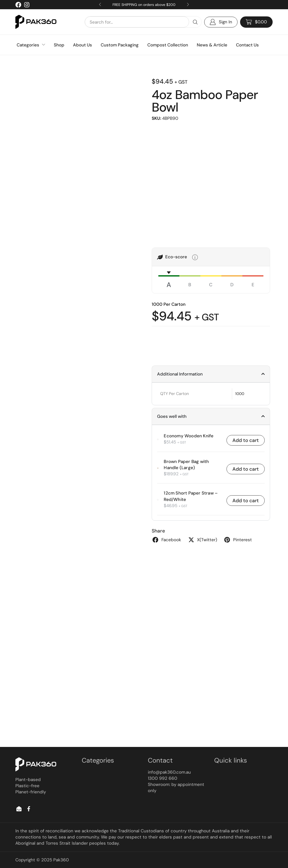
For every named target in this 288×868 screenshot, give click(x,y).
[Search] (195, 22)
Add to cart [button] (246, 440)
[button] (256, 22)
